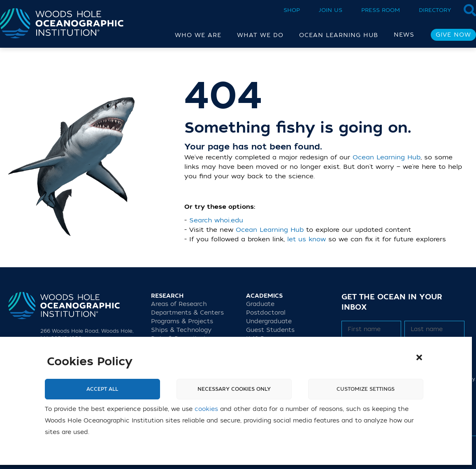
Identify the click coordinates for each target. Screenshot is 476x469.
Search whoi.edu (216, 220)
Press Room (381, 10)
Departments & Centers (187, 313)
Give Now (453, 35)
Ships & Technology (181, 330)
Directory (435, 10)
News (404, 35)
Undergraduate (269, 321)
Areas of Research (179, 304)
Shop (292, 10)
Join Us (331, 10)
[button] (419, 357)
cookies (206, 409)
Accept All (102, 389)
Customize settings (366, 389)
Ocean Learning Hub (387, 157)
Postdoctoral (266, 313)
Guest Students (270, 330)
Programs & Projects (182, 321)
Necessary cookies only (234, 389)
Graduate (260, 304)
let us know (306, 239)
